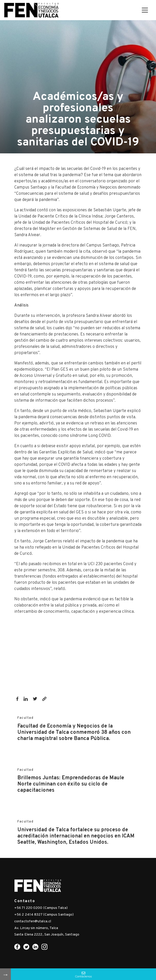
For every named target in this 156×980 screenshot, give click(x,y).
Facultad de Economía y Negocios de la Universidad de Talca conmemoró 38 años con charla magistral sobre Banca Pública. (74, 732)
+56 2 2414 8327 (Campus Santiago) (44, 915)
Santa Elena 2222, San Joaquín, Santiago (47, 935)
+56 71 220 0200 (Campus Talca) (41, 908)
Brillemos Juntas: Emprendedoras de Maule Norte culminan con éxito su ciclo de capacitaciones (71, 784)
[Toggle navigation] (145, 10)
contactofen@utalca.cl (33, 921)
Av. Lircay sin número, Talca (36, 928)
